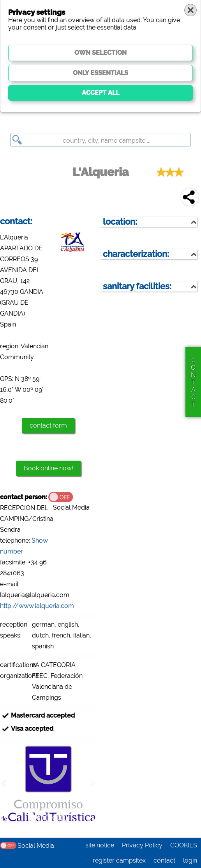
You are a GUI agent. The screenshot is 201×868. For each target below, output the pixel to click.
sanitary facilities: (137, 286)
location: (120, 222)
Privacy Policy (142, 845)
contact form (48, 425)
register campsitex (119, 860)
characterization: (136, 254)
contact (164, 860)
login (190, 860)
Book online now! (48, 468)
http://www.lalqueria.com (37, 606)
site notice (100, 845)
